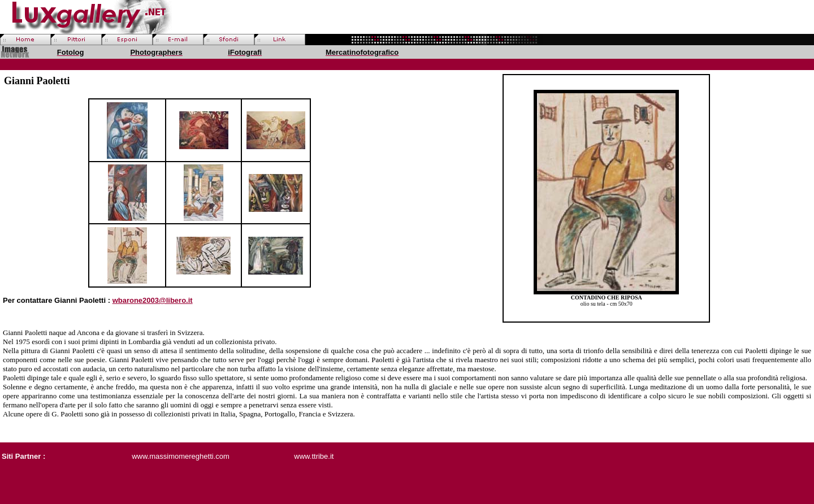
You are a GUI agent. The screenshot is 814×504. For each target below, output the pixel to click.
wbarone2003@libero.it (153, 300)
